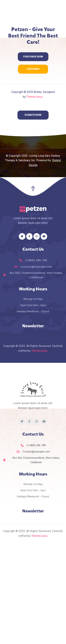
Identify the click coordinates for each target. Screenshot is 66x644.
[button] (33, 57)
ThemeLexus (35, 97)
